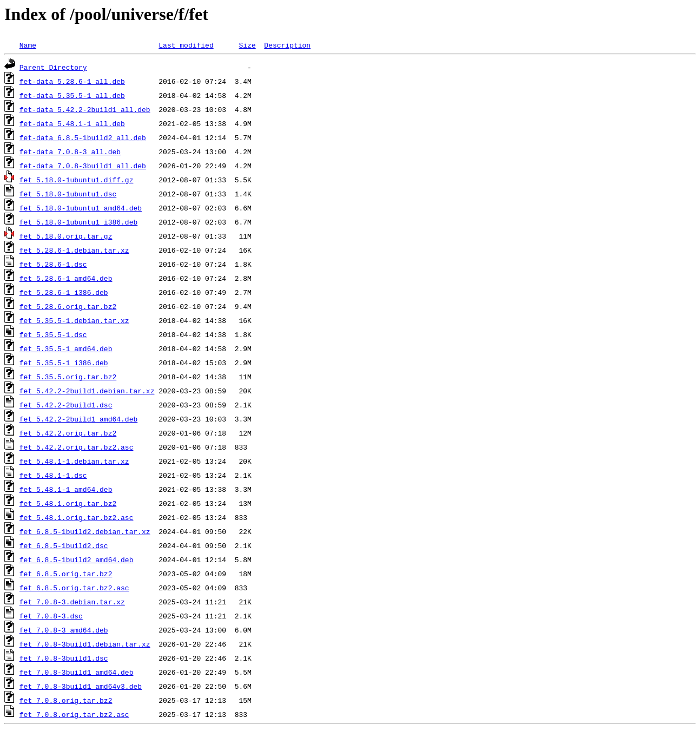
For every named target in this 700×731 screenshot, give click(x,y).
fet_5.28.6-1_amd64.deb (66, 278)
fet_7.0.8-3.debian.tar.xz (72, 602)
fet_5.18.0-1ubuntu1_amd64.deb (81, 208)
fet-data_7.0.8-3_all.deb (70, 152)
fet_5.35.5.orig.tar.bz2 (68, 377)
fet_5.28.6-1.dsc (53, 264)
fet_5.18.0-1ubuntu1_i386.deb (78, 222)
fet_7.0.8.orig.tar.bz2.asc (74, 714)
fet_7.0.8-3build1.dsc (64, 658)
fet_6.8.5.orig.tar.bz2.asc (74, 588)
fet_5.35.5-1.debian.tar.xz (74, 320)
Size (247, 45)
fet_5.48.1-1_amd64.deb (66, 489)
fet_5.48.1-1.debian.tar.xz (74, 461)
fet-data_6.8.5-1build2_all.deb (83, 137)
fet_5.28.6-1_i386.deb (64, 292)
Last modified (186, 45)
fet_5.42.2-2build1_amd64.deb (78, 419)
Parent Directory (53, 67)
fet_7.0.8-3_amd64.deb (64, 630)
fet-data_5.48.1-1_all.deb (72, 123)
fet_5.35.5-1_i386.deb (64, 363)
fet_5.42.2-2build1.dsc (66, 405)
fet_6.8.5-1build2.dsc (64, 545)
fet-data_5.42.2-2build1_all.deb (85, 109)
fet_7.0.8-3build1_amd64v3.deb (81, 686)
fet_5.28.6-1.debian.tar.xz (74, 250)
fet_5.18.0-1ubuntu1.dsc (68, 194)
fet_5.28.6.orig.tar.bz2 (68, 306)
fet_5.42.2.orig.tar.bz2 (68, 433)
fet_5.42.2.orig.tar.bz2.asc (77, 447)
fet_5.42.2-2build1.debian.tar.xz (87, 391)
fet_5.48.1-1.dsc (53, 475)
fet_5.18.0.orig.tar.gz (66, 236)
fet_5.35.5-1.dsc (53, 334)
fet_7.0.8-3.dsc (51, 616)
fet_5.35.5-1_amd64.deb (66, 348)
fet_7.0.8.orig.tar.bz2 (66, 700)
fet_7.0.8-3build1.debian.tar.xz (85, 644)
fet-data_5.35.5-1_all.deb (72, 95)
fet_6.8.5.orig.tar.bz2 (66, 574)
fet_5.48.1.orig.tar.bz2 (68, 503)
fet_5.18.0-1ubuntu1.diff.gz (77, 180)
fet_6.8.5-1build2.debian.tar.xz (85, 531)
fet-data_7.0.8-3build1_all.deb (83, 166)
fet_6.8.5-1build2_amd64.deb (77, 559)
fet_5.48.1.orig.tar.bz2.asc (77, 517)
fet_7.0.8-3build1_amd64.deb (77, 672)
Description (287, 45)
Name (28, 45)
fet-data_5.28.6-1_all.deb (72, 81)
